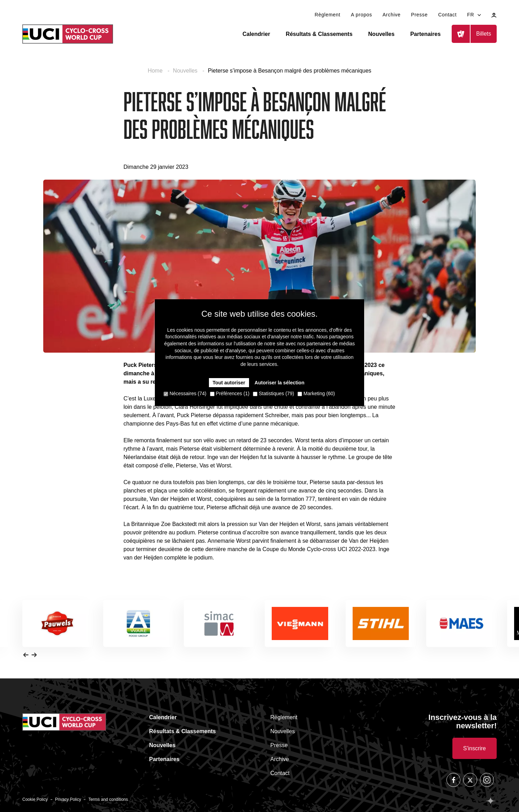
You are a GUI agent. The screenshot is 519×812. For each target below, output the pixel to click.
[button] (26, 655)
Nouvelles (382, 34)
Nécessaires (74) (185, 393)
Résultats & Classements (319, 34)
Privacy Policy (68, 799)
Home (156, 71)
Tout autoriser (229, 383)
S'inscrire (475, 748)
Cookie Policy (35, 799)
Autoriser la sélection (279, 383)
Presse (419, 15)
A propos (362, 15)
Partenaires (425, 34)
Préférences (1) (230, 393)
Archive (392, 15)
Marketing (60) (316, 393)
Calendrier (256, 34)
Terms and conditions (108, 799)
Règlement (328, 15)
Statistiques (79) (273, 393)
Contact (447, 15)
